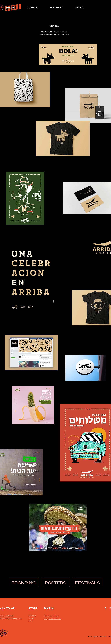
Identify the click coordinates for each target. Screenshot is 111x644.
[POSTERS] (55, 582)
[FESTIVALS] (88, 582)
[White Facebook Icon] (105, 608)
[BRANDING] (24, 582)
